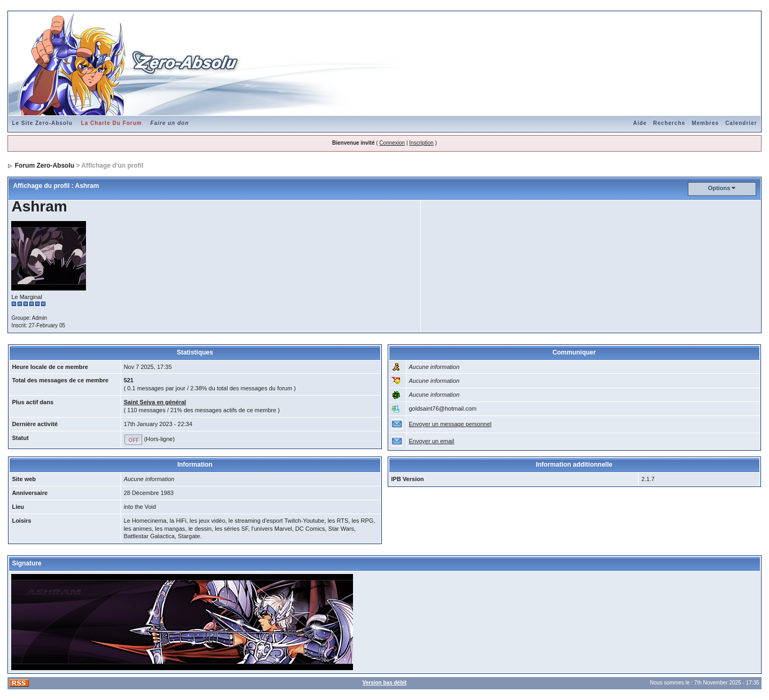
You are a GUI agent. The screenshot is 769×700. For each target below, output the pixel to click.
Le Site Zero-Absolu (42, 123)
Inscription (421, 143)
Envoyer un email (432, 441)
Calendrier (741, 123)
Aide (640, 123)
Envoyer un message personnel (450, 424)
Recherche (669, 123)
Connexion (392, 143)
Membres (705, 123)
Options (719, 188)
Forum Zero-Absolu (45, 166)
